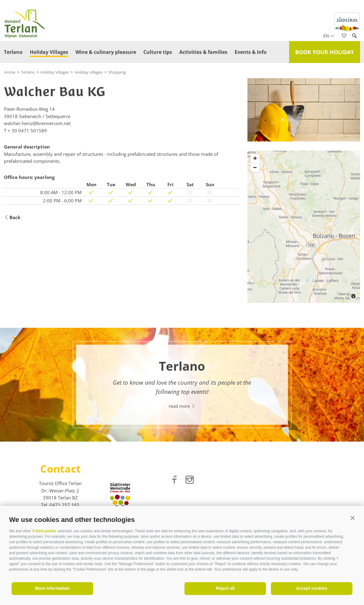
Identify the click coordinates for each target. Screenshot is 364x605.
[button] (353, 518)
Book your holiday (325, 52)
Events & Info (251, 52)
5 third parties (44, 531)
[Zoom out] (255, 167)
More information (52, 588)
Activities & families (203, 52)
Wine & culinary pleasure (106, 52)
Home (10, 72)
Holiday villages (89, 72)
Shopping (117, 72)
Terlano (13, 52)
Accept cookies (312, 588)
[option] (182, 385)
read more (182, 406)
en (329, 36)
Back (12, 217)
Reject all (225, 588)
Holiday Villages (49, 52)
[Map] (304, 227)
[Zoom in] (255, 158)
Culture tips (158, 52)
